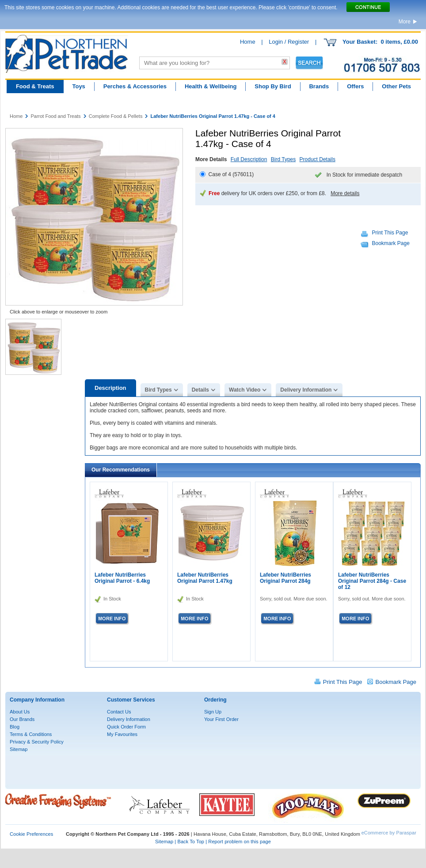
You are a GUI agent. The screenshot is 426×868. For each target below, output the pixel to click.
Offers (355, 86)
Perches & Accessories (135, 86)
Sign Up (213, 712)
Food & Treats (35, 86)
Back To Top (191, 842)
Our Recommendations (121, 470)
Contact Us (119, 712)
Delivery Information (306, 390)
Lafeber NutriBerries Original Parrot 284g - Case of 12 (372, 581)
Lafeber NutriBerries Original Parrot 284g (285, 578)
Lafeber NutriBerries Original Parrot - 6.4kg (122, 578)
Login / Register (289, 42)
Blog (15, 727)
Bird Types (283, 159)
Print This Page (390, 233)
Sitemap (19, 749)
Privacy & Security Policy (37, 742)
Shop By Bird (273, 86)
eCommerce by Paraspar (389, 833)
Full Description (249, 159)
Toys (78, 86)
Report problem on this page (240, 842)
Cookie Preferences (31, 834)
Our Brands (22, 719)
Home (248, 42)
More (405, 22)
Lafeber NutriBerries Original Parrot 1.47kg (205, 578)
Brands (319, 86)
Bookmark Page (391, 243)
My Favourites (122, 734)
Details (200, 390)
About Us (20, 712)
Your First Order (221, 719)
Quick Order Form (126, 727)
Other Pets (396, 86)
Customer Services (131, 700)
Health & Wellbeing (211, 86)
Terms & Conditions (31, 734)
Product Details (318, 159)
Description (110, 388)
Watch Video (245, 390)
